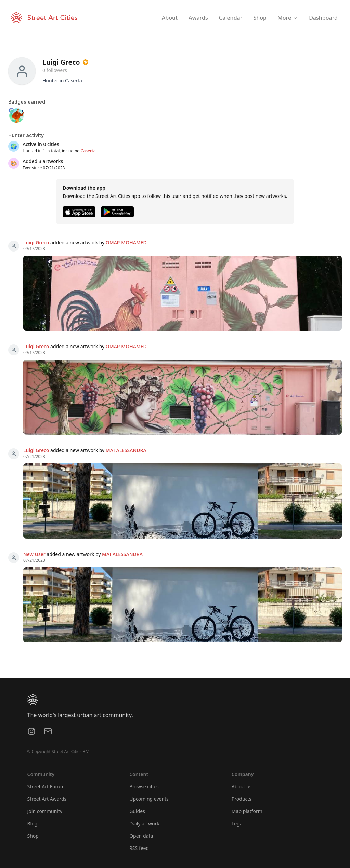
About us (242, 786)
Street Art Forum (46, 786)
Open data (141, 836)
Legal (238, 823)
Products (242, 799)
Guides (137, 811)
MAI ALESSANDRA (126, 450)
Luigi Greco (36, 242)
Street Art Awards (47, 799)
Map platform (247, 811)
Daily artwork (144, 823)
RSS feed (139, 848)
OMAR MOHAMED (126, 242)
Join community (45, 811)
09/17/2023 (34, 249)
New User (34, 554)
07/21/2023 (34, 457)
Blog (33, 823)
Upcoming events (149, 799)
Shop (33, 836)
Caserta (88, 151)
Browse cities (144, 786)
